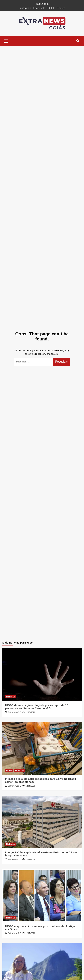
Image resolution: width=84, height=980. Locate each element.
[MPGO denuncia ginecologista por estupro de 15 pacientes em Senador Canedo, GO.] (42, 675)
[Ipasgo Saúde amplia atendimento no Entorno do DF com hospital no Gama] (42, 822)
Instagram (25, 8)
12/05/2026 (30, 712)
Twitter (61, 8)
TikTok (51, 8)
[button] (6, 41)
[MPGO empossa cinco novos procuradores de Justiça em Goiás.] (42, 896)
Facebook (39, 8)
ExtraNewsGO (15, 712)
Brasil (9, 770)
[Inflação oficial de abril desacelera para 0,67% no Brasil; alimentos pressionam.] (42, 748)
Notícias (11, 697)
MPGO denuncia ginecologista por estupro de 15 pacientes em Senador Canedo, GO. (37, 707)
